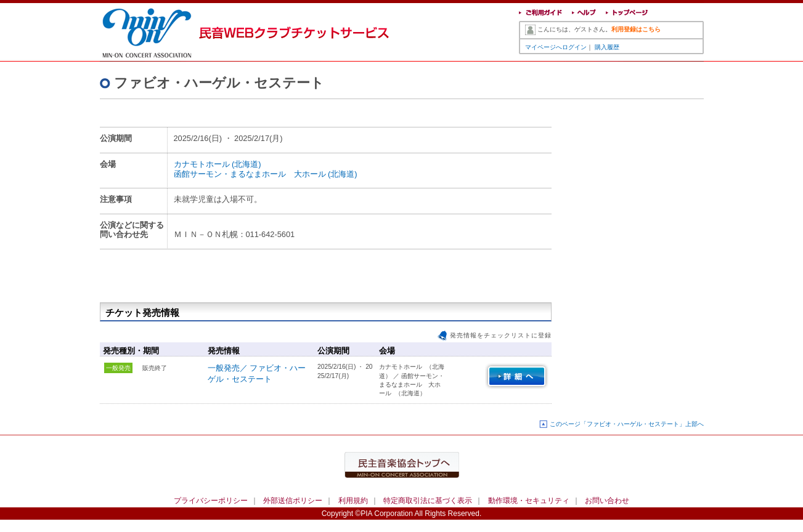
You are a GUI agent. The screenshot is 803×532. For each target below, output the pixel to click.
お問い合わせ (607, 501)
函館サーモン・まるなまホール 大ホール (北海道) (266, 174)
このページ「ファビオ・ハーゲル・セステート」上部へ (627, 424)
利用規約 (353, 501)
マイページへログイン (556, 47)
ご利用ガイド (540, 14)
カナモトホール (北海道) (218, 164)
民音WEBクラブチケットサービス (155, 31)
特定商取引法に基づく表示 (428, 501)
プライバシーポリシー (211, 501)
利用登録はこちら (636, 29)
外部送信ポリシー (293, 501)
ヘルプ (584, 14)
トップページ (627, 14)
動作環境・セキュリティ (529, 501)
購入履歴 (607, 47)
